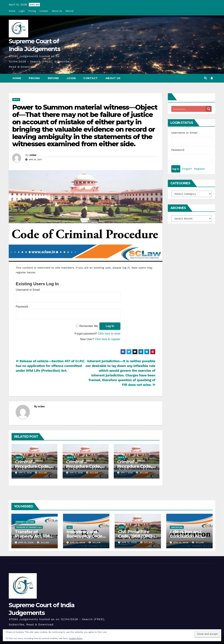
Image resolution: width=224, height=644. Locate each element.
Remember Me (89, 326)
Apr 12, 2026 (26, 542)
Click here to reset (109, 334)
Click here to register (108, 339)
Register (199, 169)
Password (22, 307)
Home (12, 11)
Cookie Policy (76, 638)
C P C (121, 527)
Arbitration (177, 527)
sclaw (33, 155)
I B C (70, 527)
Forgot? (187, 169)
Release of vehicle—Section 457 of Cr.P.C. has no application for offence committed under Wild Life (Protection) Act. (50, 366)
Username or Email (28, 290)
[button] (205, 78)
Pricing (32, 11)
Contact (44, 11)
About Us (57, 11)
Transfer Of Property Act (29, 527)
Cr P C (16, 100)
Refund (69, 11)
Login (22, 11)
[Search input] (189, 109)
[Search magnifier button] (209, 109)
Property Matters (25, 522)
